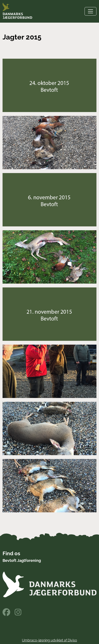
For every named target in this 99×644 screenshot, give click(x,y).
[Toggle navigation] (90, 11)
